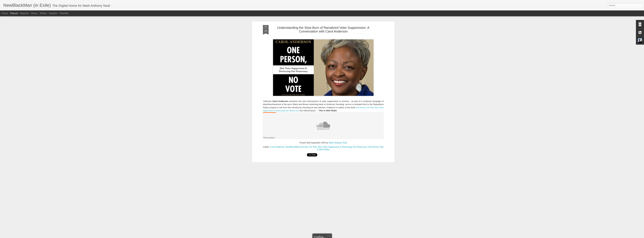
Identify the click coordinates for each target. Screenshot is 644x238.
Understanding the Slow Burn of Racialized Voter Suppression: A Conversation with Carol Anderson (323, 30)
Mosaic (34, 13)
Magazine (24, 13)
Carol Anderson (277, 147)
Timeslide (64, 13)
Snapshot (53, 13)
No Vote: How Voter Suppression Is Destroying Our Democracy (338, 147)
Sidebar (43, 13)
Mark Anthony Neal (338, 143)
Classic (5, 13)
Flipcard (14, 13)
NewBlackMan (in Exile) (297, 147)
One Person (373, 147)
